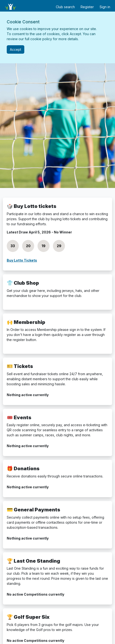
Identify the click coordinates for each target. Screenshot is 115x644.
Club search (65, 7)
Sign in (105, 7)
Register (87, 7)
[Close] (16, 49)
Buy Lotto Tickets (22, 260)
